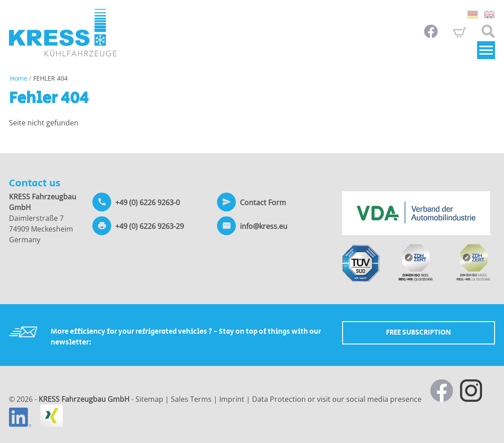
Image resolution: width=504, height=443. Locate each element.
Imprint (232, 399)
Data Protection (279, 399)
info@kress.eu (264, 226)
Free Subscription (419, 333)
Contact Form (263, 202)
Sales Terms (191, 399)
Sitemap (149, 399)
